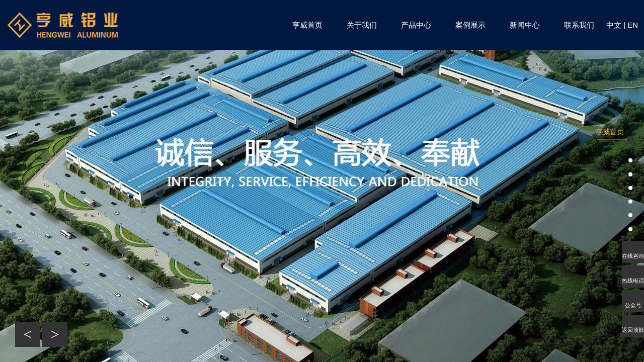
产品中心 (416, 25)
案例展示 (470, 25)
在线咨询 (633, 256)
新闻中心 (525, 25)
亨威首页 (307, 25)
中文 (614, 25)
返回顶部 (633, 330)
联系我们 (579, 25)
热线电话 (633, 281)
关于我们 (362, 25)
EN (633, 25)
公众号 (633, 305)
